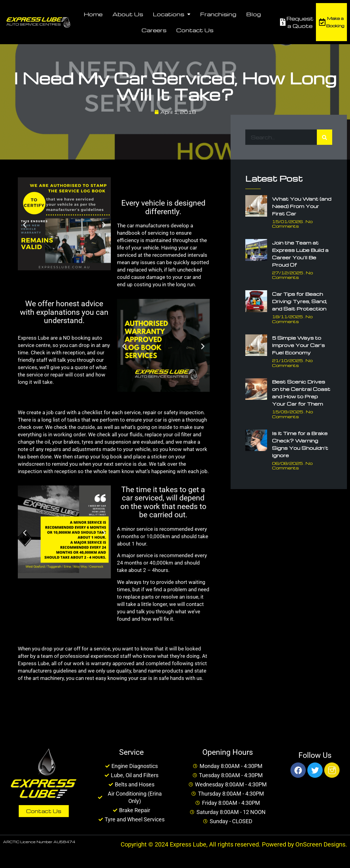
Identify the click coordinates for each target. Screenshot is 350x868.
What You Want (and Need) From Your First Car (302, 206)
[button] (25, 225)
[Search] (325, 137)
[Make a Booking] (322, 22)
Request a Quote (300, 22)
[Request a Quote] (283, 22)
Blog (254, 14)
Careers (154, 30)
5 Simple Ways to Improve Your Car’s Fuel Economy (298, 345)
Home (93, 14)
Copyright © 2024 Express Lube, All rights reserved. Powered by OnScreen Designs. (234, 844)
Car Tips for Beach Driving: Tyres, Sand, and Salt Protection (299, 301)
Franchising (218, 14)
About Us (128, 14)
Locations (172, 14)
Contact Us (195, 30)
